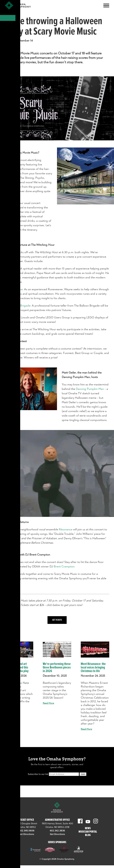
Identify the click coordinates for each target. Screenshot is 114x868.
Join (83, 774)
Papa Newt (12, 269)
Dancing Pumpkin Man (90, 389)
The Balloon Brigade (18, 306)
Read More (10, 711)
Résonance (66, 529)
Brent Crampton (64, 566)
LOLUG (9, 317)
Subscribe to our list (38, 774)
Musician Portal (88, 832)
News (88, 828)
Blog (88, 835)
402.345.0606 (27, 831)
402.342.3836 (57, 831)
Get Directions (27, 834)
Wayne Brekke (14, 289)
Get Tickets (57, 620)
